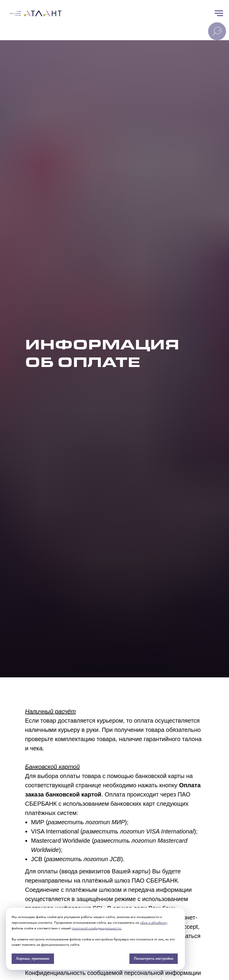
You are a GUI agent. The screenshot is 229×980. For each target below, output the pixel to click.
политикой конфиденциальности (96, 928)
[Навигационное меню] (219, 13)
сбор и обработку (154, 923)
